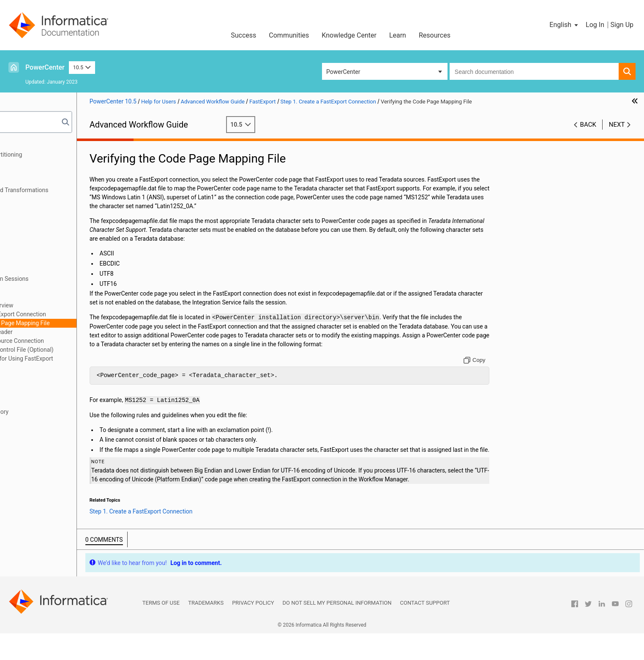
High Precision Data (40, 421)
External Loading (36, 367)
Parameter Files (35, 288)
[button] (564, 25)
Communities (289, 35)
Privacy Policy (253, 629)
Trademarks (206, 629)
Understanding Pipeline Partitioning (60, 155)
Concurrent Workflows (43, 243)
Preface (24, 146)
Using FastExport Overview (62, 305)
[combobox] (534, 71)
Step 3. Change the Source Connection (77, 341)
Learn (398, 35)
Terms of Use (161, 629)
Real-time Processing (42, 199)
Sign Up (622, 25)
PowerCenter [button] (343, 72)
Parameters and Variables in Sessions (64, 279)
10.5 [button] (82, 67)
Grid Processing (35, 252)
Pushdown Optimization (45, 181)
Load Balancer (33, 261)
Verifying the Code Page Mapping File (85, 323)
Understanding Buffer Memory (53, 412)
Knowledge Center (349, 35)
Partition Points (34, 163)
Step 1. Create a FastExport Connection (78, 314)
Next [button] (617, 125)
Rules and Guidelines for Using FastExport (82, 359)
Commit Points (34, 208)
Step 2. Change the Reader (62, 332)
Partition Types (34, 172)
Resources (435, 35)
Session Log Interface (42, 403)
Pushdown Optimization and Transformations (74, 190)
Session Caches (35, 385)
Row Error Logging (38, 217)
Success (243, 35)
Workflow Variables (39, 270)
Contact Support (425, 629)
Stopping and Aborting (43, 234)
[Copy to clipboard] (495, 369)
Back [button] (588, 125)
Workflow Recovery (39, 225)
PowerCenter (45, 67)
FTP (19, 376)
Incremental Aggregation (46, 394)
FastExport (28, 296)
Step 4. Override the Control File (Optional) (82, 350)
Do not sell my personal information (337, 629)
